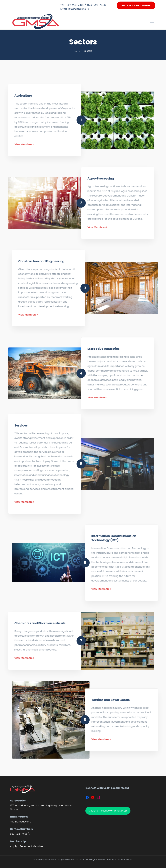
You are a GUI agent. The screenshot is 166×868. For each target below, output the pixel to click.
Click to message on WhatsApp (108, 811)
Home (77, 51)
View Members (129, 315)
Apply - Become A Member (136, 5)
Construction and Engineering (142, 261)
